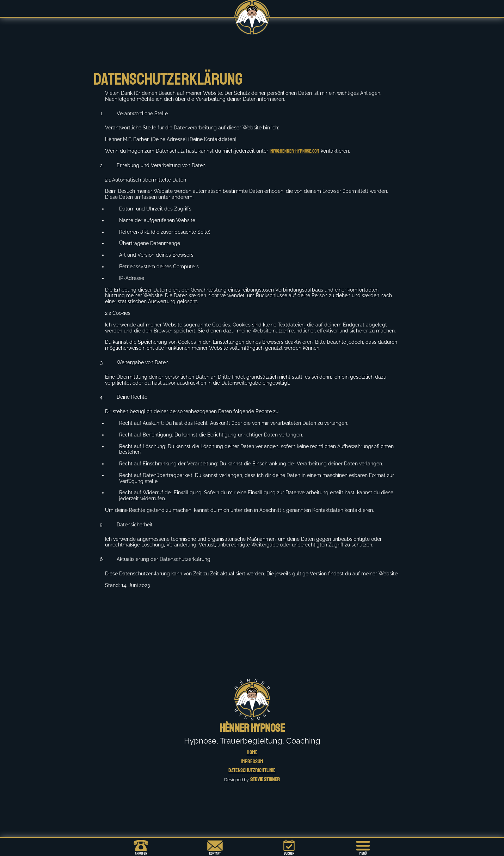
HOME (252, 752)
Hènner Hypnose (252, 728)
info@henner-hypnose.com (294, 151)
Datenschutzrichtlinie (252, 770)
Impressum (252, 762)
